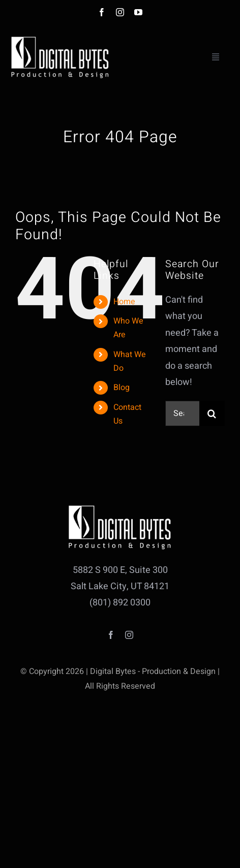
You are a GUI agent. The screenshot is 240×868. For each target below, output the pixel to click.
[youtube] (138, 12)
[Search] (212, 413)
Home (124, 302)
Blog (122, 388)
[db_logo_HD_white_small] (60, 39)
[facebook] (102, 12)
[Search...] (182, 413)
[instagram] (120, 12)
